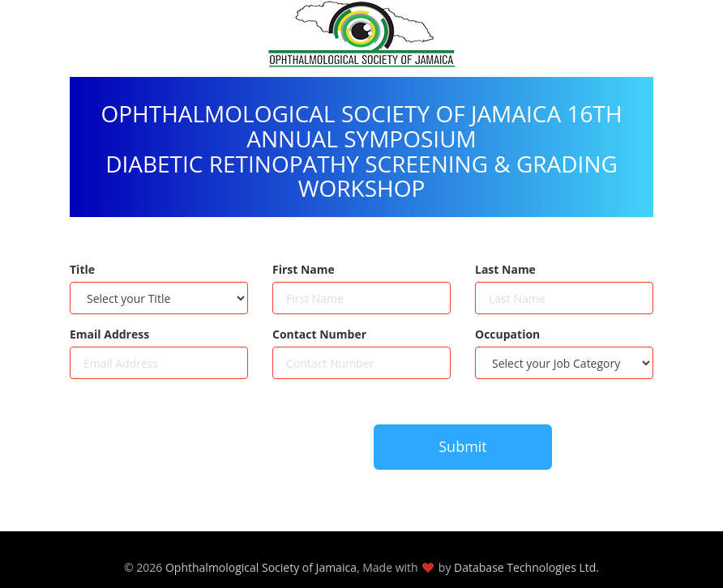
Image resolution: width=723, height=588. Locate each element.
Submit (463, 446)
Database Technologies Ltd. (526, 567)
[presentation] (193, 455)
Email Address (109, 334)
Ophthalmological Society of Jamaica (261, 567)
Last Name (505, 269)
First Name (304, 269)
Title (82, 269)
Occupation (507, 334)
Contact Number (319, 334)
